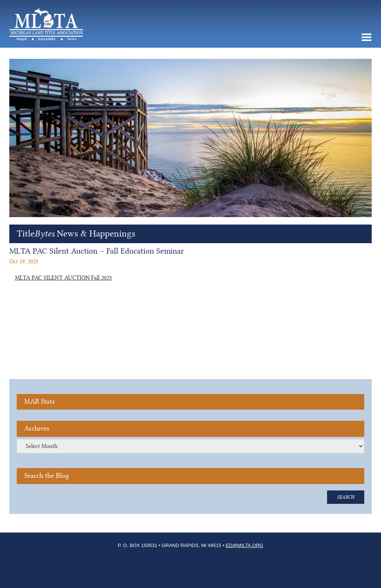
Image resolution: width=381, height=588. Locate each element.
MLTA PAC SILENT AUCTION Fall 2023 (63, 278)
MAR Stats (39, 402)
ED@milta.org (245, 545)
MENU (366, 37)
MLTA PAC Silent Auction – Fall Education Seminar (97, 251)
